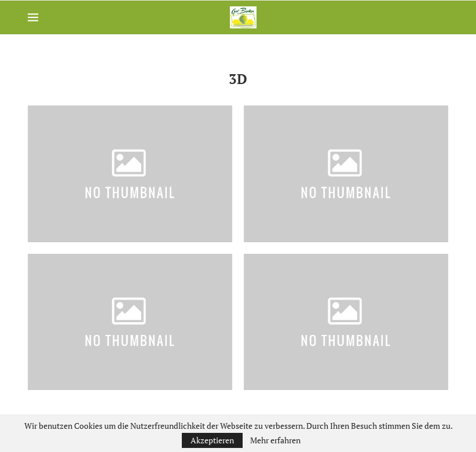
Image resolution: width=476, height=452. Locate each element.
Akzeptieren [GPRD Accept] (212, 440)
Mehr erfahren (275, 440)
